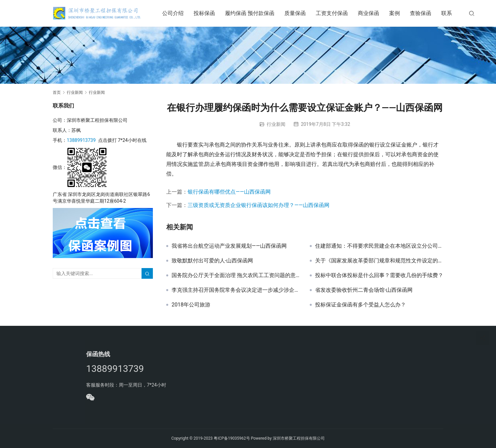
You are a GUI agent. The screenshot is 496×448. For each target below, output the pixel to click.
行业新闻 (276, 124)
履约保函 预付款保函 (251, 13)
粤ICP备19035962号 (232, 438)
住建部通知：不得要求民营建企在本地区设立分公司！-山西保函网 (379, 246)
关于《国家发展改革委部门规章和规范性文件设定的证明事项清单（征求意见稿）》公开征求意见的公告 (379, 261)
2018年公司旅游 (191, 305)
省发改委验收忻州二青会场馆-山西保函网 (364, 290)
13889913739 (81, 140)
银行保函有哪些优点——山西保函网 (229, 192)
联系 (448, 13)
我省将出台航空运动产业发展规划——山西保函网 (229, 246)
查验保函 (422, 13)
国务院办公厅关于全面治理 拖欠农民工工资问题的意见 (236, 275)
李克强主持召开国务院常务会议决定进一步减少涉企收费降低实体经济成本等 (236, 290)
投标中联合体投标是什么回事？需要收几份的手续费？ (379, 275)
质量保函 (297, 13)
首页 (57, 92)
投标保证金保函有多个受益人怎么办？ (360, 305)
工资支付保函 (333, 13)
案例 (396, 13)
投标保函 (206, 13)
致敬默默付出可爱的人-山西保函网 (212, 261)
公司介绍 (175, 13)
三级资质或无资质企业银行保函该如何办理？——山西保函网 (259, 205)
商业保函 (370, 13)
